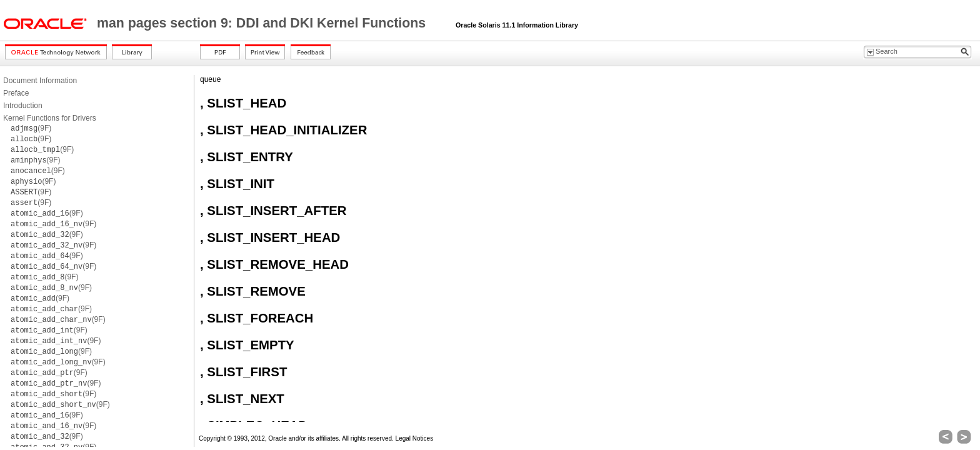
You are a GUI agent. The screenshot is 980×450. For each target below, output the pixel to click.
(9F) (31, 128)
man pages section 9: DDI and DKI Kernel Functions (263, 23)
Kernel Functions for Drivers (50, 118)
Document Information (40, 81)
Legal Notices (415, 438)
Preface (16, 93)
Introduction (23, 106)
